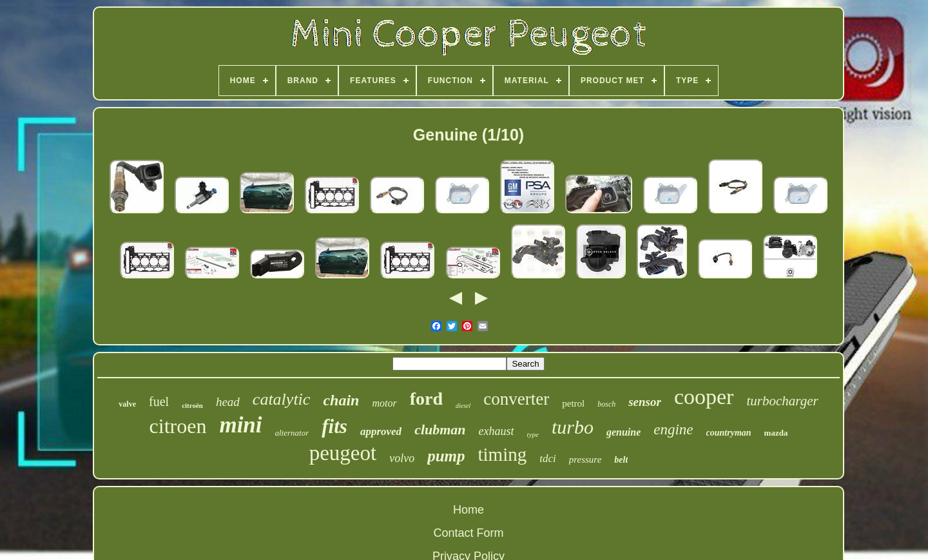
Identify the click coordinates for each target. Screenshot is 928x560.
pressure (585, 459)
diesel (463, 406)
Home (469, 510)
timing (503, 454)
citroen (178, 426)
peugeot (343, 453)
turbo (573, 427)
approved (381, 431)
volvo (402, 458)
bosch (606, 404)
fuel (159, 401)
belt (621, 460)
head (228, 402)
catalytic (282, 399)
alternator (292, 433)
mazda (776, 433)
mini (240, 425)
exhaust (497, 431)
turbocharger (782, 401)
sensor (645, 402)
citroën (192, 405)
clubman (440, 430)
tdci (548, 459)
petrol (573, 403)
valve (127, 404)
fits (334, 426)
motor (384, 403)
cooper (704, 397)
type (533, 434)
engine (673, 430)
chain (341, 400)
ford (426, 399)
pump (446, 456)
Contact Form (468, 533)
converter (516, 399)
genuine (623, 432)
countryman (729, 433)
